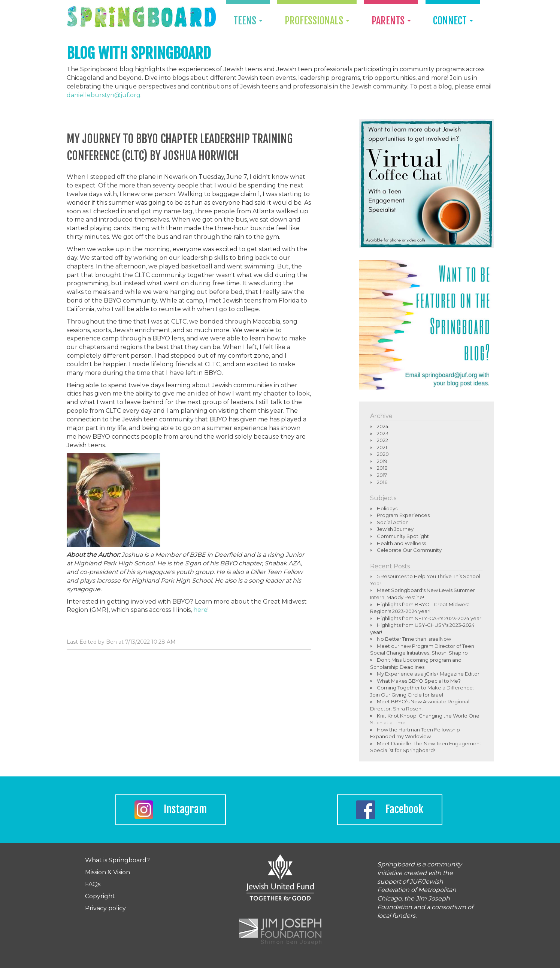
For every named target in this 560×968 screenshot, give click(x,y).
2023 (383, 433)
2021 (382, 447)
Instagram (171, 810)
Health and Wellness (401, 543)
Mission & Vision (108, 872)
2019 (382, 461)
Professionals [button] (317, 21)
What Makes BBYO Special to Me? (419, 681)
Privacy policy (105, 908)
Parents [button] (391, 21)
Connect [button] (453, 21)
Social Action (393, 522)
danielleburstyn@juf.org (104, 95)
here (200, 610)
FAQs (93, 884)
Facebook (390, 810)
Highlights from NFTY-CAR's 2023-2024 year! (430, 618)
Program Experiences (403, 515)
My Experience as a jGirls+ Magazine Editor (428, 674)
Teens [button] (248, 21)
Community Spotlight (403, 536)
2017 (382, 475)
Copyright (100, 896)
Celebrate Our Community (409, 550)
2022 (382, 440)
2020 (383, 454)
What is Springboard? (117, 860)
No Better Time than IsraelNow (414, 639)
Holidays (387, 508)
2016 (382, 482)
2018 (382, 468)
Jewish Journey (395, 529)
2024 (383, 426)
